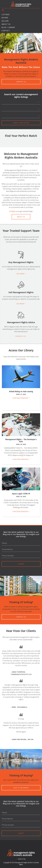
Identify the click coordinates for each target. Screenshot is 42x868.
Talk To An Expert (21, 788)
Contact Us (21, 82)
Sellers (5, 21)
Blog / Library (8, 27)
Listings (6, 14)
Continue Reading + (21, 398)
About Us (6, 24)
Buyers (5, 18)
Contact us (13, 211)
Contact (6, 31)
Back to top (22, 859)
